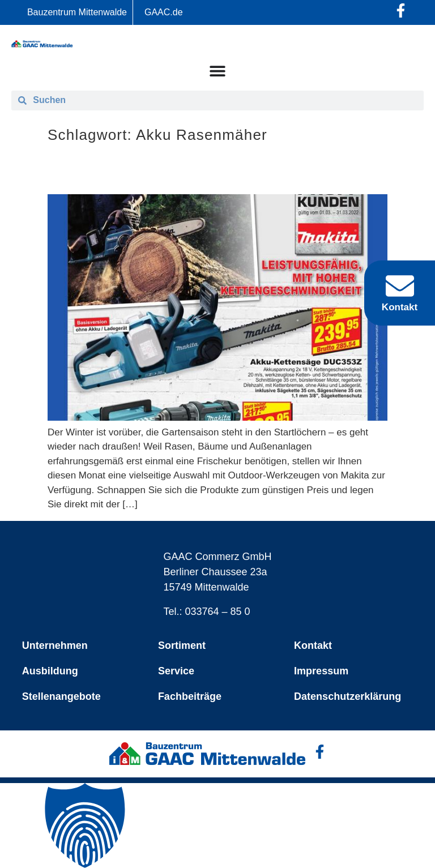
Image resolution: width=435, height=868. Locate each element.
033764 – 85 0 (218, 612)
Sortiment (182, 645)
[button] (217, 826)
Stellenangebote (61, 696)
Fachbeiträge (190, 696)
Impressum (321, 671)
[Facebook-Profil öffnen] (401, 10)
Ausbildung (50, 671)
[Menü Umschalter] (217, 71)
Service (176, 671)
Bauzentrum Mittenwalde (77, 12)
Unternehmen (55, 645)
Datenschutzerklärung (347, 696)
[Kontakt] (400, 286)
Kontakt (313, 645)
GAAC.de (164, 12)
